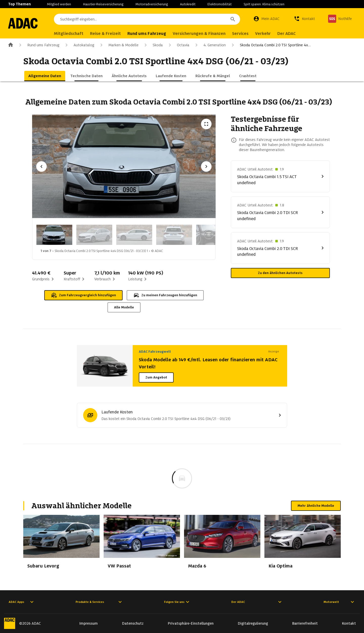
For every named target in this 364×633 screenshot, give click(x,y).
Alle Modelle (124, 307)
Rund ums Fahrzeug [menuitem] (153, 34)
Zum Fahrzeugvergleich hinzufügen (83, 295)
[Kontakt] (304, 19)
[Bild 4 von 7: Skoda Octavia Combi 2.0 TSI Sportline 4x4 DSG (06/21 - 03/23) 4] (174, 235)
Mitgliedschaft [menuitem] (74, 34)
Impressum (89, 623)
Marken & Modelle (118, 45)
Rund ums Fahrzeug (38, 45)
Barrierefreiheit (305, 623)
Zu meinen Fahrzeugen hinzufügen (165, 295)
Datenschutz (133, 623)
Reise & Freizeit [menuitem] (111, 34)
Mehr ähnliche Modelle (316, 506)
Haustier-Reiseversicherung (103, 4)
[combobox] (150, 19)
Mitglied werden (59, 4)
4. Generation (210, 45)
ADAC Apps (22, 602)
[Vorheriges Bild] (41, 166)
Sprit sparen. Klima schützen (264, 4)
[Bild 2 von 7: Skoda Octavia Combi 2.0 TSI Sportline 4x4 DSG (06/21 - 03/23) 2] (94, 235)
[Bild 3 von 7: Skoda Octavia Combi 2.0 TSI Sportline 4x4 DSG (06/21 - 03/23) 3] (134, 235)
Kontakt (349, 623)
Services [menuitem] (246, 34)
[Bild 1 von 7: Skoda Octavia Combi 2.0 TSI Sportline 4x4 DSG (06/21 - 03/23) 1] (54, 235)
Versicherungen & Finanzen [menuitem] (205, 34)
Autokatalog (79, 45)
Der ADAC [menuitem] (292, 34)
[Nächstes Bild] (206, 166)
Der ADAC (257, 602)
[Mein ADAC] (266, 19)
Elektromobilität (220, 4)
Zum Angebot (156, 377)
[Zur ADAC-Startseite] (26, 23)
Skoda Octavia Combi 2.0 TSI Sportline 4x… (270, 45)
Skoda (153, 45)
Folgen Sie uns (177, 602)
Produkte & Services (99, 602)
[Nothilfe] (340, 19)
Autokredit (188, 4)
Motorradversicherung (152, 4)
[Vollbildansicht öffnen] (206, 124)
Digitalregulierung (253, 623)
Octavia (178, 45)
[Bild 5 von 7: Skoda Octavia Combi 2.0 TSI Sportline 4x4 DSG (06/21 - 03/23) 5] (214, 235)
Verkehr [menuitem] (269, 34)
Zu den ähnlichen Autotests (280, 273)
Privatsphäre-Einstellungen (191, 623)
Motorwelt (339, 602)
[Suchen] (233, 19)
